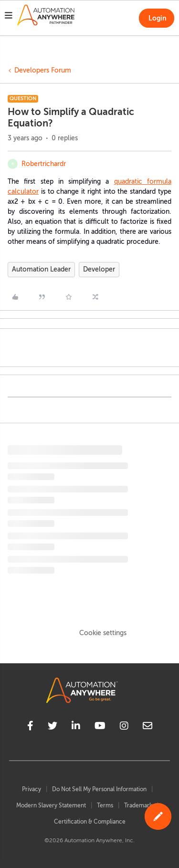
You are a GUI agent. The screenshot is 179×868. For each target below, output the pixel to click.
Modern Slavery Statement (51, 805)
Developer (99, 269)
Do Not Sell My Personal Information (99, 789)
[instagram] (124, 727)
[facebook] (30, 727)
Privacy (32, 789)
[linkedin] (76, 727)
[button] (9, 17)
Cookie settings (103, 633)
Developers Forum (43, 70)
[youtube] (100, 727)
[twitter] (53, 727)
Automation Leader (41, 269)
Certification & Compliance (90, 822)
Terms (105, 805)
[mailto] (147, 727)
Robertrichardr (44, 164)
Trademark (138, 805)
